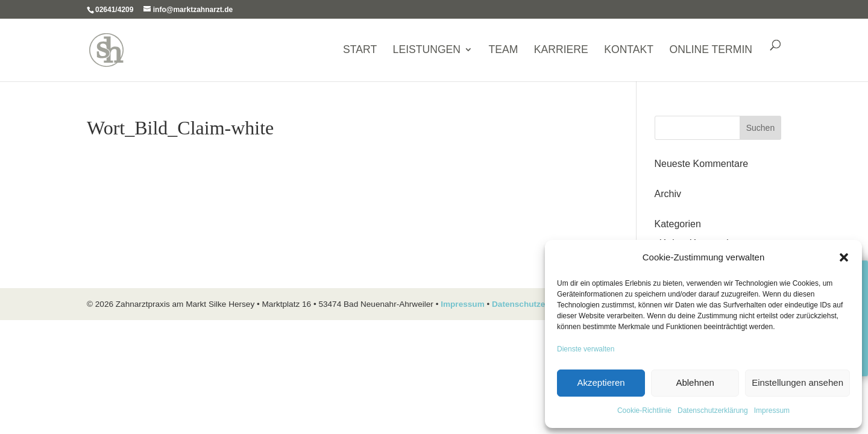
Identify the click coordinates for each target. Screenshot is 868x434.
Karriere (561, 50)
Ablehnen (695, 382)
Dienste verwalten (586, 349)
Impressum (772, 410)
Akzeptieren (601, 382)
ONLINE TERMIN (711, 50)
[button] (844, 257)
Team (504, 50)
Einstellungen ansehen (797, 382)
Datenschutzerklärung (713, 410)
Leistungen (427, 50)
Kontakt (629, 50)
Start (360, 50)
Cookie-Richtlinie (644, 410)
